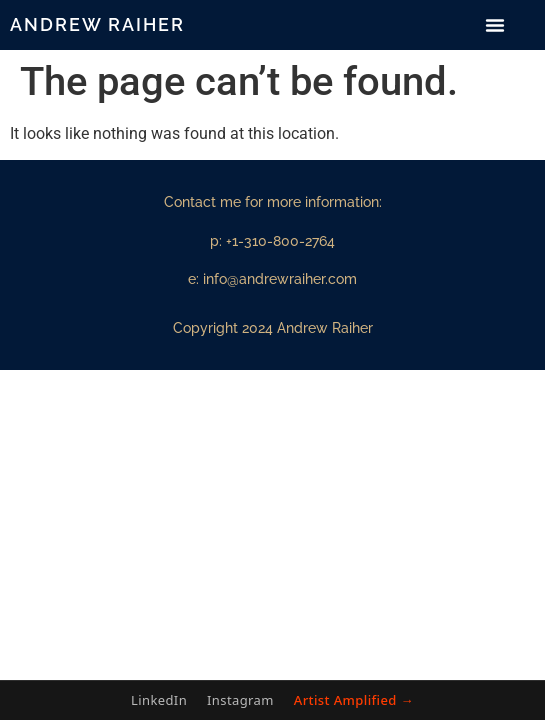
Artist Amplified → (354, 700)
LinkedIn (159, 700)
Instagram (240, 700)
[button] (495, 25)
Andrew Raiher (97, 24)
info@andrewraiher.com (280, 279)
